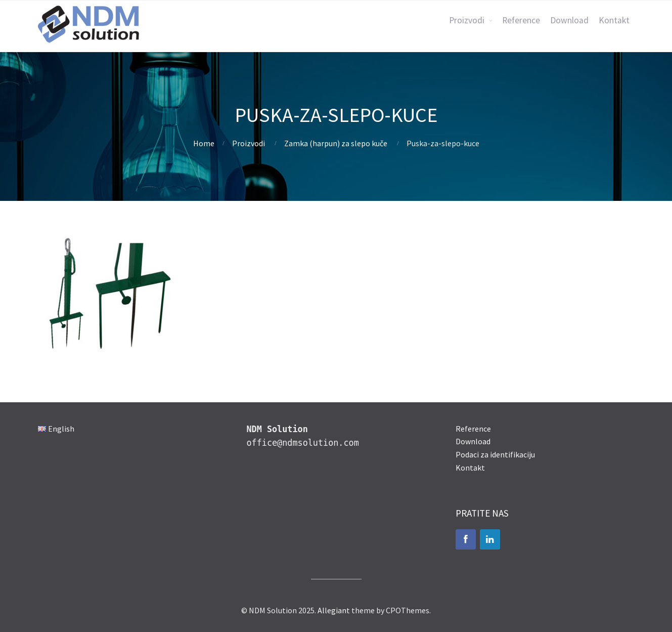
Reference (521, 20)
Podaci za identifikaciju (495, 454)
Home (204, 143)
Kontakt (614, 20)
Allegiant (334, 610)
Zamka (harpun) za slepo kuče (336, 143)
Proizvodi (467, 20)
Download (569, 20)
